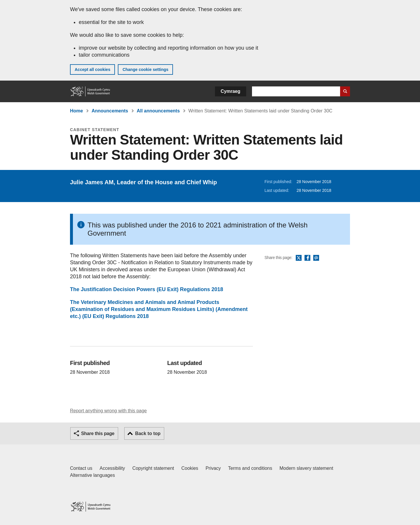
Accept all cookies (92, 69)
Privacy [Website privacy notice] (213, 468)
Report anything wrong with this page (108, 411)
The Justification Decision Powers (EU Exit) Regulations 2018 (147, 289)
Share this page (98, 433)
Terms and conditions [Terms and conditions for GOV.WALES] (250, 468)
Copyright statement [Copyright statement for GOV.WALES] (153, 468)
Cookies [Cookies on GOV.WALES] (190, 468)
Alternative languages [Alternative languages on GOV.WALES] (92, 475)
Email (316, 258)
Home (76, 111)
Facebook (307, 258)
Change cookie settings (145, 69)
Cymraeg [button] (231, 91)
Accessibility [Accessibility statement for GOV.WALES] (112, 468)
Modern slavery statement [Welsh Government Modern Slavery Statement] (306, 468)
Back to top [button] (148, 433)
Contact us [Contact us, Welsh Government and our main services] (81, 468)
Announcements (110, 111)
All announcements (158, 111)
